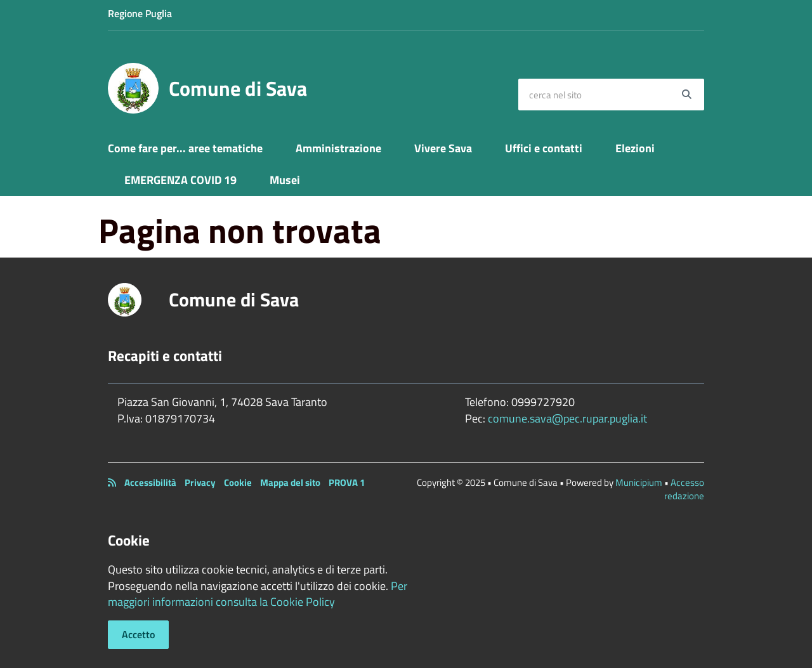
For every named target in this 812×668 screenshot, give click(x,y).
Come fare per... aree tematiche (185, 148)
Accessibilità (150, 482)
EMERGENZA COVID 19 (180, 180)
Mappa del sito (290, 482)
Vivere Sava (443, 148)
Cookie (238, 482)
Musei (285, 180)
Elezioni (635, 148)
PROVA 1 (347, 482)
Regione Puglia (140, 13)
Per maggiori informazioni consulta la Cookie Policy (258, 594)
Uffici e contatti (544, 148)
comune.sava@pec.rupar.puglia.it (567, 418)
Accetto (138, 634)
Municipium (639, 482)
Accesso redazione (684, 489)
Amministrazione (338, 148)
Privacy (200, 482)
